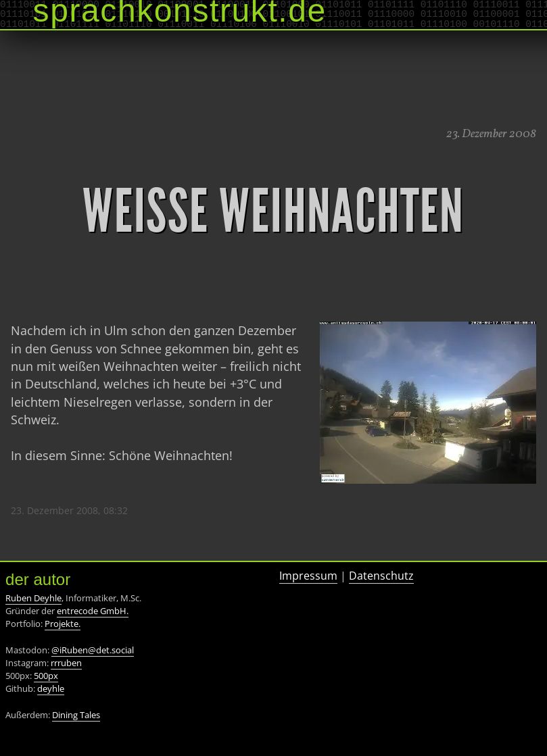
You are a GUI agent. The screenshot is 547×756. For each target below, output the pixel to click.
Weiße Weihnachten (273, 211)
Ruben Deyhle (33, 598)
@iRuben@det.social (93, 650)
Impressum (308, 576)
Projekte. (63, 624)
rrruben (66, 663)
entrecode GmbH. (93, 611)
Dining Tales (76, 715)
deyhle (51, 688)
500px (46, 676)
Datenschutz (381, 576)
